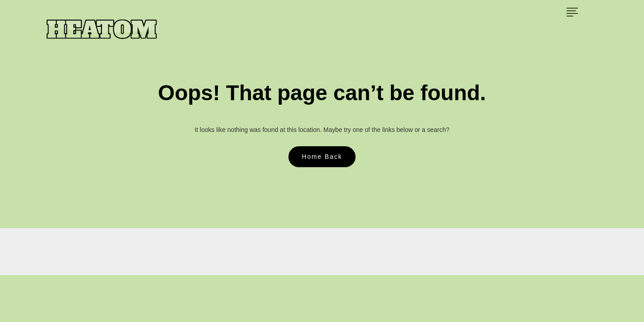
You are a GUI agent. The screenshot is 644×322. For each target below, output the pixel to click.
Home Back (322, 157)
